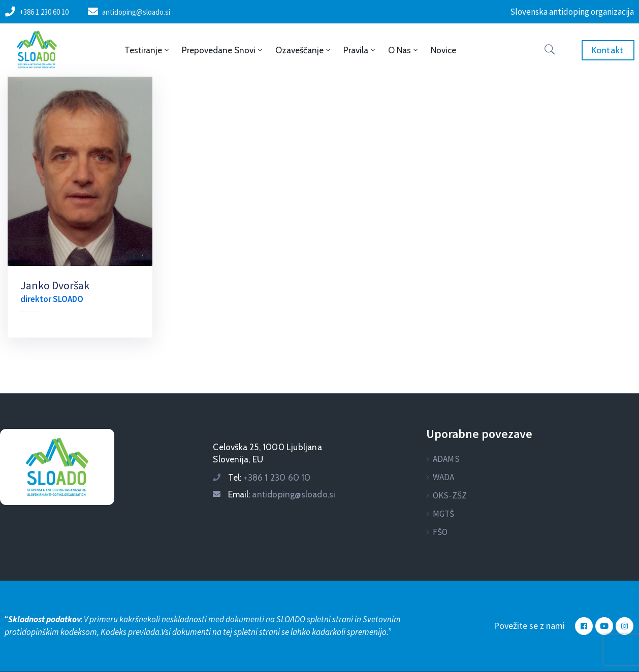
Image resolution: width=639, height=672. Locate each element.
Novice (443, 50)
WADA (444, 477)
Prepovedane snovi (223, 50)
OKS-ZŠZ (450, 495)
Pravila (360, 50)
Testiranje (148, 50)
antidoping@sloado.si (136, 12)
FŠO (440, 532)
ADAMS (446, 459)
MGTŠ (444, 514)
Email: (282, 494)
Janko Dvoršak (55, 285)
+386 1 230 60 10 (44, 12)
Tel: (269, 478)
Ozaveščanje (304, 50)
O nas (404, 50)
